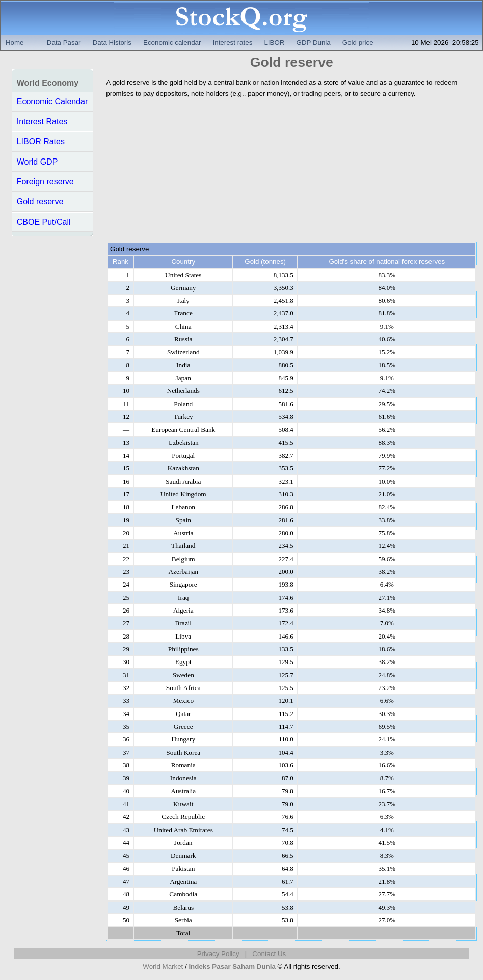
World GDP (37, 162)
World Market (163, 966)
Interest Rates (42, 122)
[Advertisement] (292, 170)
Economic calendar (172, 43)
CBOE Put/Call (44, 222)
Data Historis (112, 43)
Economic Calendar (52, 102)
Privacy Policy (218, 954)
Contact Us (269, 954)
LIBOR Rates (41, 141)
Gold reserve (40, 202)
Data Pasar (64, 43)
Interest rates (233, 43)
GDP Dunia (314, 43)
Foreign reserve (45, 182)
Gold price (358, 43)
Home (15, 43)
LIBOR (274, 43)
